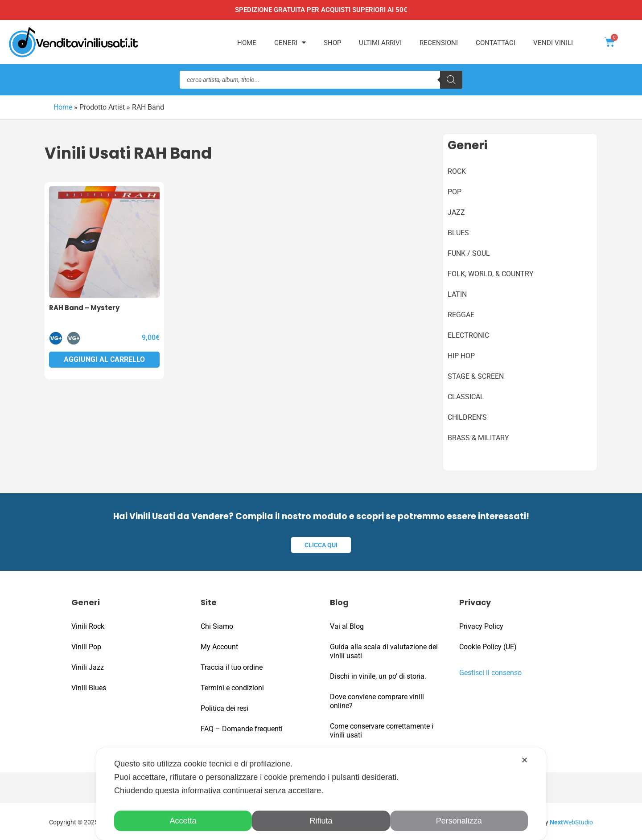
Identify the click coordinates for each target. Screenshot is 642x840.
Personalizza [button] (459, 821)
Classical (466, 396)
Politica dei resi (224, 707)
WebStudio (571, 821)
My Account (219, 645)
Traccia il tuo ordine (232, 666)
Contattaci (496, 43)
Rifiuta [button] (321, 821)
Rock (457, 171)
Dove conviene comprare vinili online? (377, 700)
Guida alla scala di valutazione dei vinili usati (384, 650)
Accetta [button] (183, 821)
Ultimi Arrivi (380, 43)
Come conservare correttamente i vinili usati (382, 729)
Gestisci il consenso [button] (490, 671)
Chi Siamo (217, 625)
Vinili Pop (86, 645)
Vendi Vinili (553, 43)
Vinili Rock (88, 625)
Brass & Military (478, 437)
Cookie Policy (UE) (488, 645)
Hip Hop (461, 355)
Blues (458, 232)
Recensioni (439, 43)
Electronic (468, 335)
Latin (457, 294)
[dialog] (321, 794)
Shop (332, 43)
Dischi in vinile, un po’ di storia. (378, 675)
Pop (455, 191)
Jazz (456, 212)
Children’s (467, 417)
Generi (290, 43)
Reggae (461, 314)
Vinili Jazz (88, 666)
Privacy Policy (481, 625)
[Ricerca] (451, 80)
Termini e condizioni (232, 686)
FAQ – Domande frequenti (242, 727)
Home (247, 43)
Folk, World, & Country (491, 273)
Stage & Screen (476, 376)
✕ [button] (525, 760)
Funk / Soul (469, 253)
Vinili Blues (89, 686)
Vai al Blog (347, 625)
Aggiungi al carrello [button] (104, 359)
